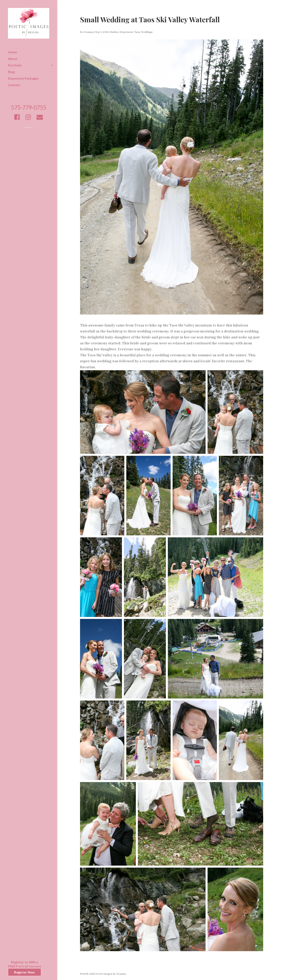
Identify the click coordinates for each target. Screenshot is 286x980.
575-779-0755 (29, 108)
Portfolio (15, 65)
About (13, 59)
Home (12, 52)
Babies (114, 32)
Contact (14, 85)
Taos (137, 32)
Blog (11, 72)
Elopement (126, 32)
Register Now (24, 972)
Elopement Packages (23, 79)
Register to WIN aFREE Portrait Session (25, 964)
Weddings (147, 32)
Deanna (88, 32)
